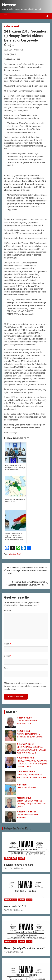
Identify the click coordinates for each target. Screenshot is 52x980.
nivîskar (13, 554)
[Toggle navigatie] (6, 16)
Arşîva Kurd (11, 858)
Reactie (8, 610)
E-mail (8, 656)
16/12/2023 (9, 910)
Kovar (21, 858)
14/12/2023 (9, 952)
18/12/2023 (9, 868)
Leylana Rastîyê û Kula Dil (19, 865)
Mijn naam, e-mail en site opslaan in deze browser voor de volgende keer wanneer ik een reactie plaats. (25, 686)
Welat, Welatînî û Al (15, 906)
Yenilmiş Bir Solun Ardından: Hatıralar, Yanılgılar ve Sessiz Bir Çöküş (31, 804)
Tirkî (16, 27)
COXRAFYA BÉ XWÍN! (27, 788)
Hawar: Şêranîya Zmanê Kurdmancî (24, 948)
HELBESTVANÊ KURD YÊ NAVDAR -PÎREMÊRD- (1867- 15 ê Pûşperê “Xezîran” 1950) (32, 764)
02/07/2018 (9, 50)
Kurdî (29, 900)
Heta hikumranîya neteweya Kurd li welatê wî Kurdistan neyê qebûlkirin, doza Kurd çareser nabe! (27, 570)
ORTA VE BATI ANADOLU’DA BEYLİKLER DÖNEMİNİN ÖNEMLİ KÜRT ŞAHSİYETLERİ (31, 750)
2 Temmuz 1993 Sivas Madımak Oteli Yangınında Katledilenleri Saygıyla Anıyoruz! (26, 583)
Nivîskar (9, 27)
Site (6, 668)
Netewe (9, 5)
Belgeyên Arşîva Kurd (18, 828)
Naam (8, 644)
